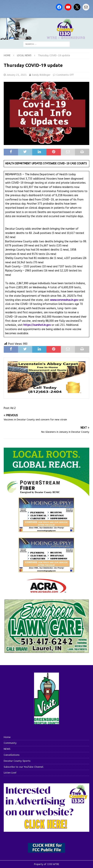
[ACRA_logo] (46, 591)
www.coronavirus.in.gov (64, 300)
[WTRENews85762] (46, 570)
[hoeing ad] (46, 530)
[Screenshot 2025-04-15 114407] (46, 651)
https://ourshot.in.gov (37, 325)
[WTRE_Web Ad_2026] (46, 494)
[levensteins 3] (46, 393)
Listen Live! (10, 773)
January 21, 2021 (17, 75)
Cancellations (12, 755)
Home (7, 737)
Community (10, 743)
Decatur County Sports (17, 761)
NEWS (7, 749)
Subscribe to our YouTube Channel (24, 767)
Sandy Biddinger (41, 75)
